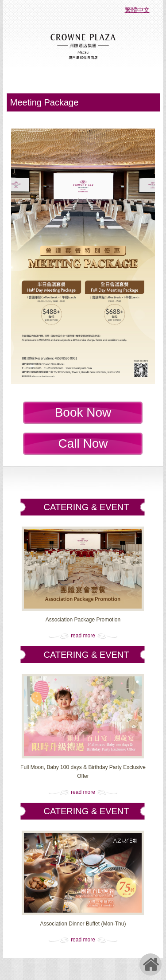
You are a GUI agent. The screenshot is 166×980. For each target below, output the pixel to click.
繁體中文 (137, 10)
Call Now (83, 443)
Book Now (83, 412)
